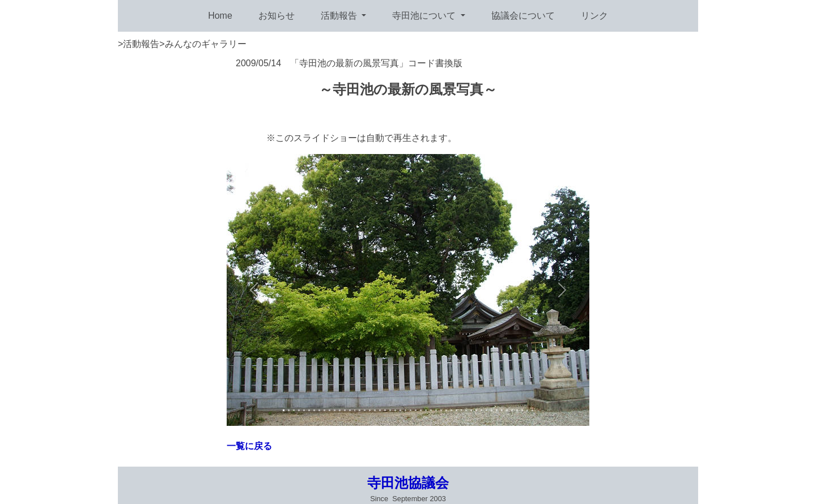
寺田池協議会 (408, 483)
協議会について (523, 16)
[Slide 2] (289, 410)
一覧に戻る (249, 446)
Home (220, 16)
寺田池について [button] (425, 16)
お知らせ (277, 16)
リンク (594, 16)
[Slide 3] (294, 410)
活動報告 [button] (340, 16)
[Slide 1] (284, 410)
